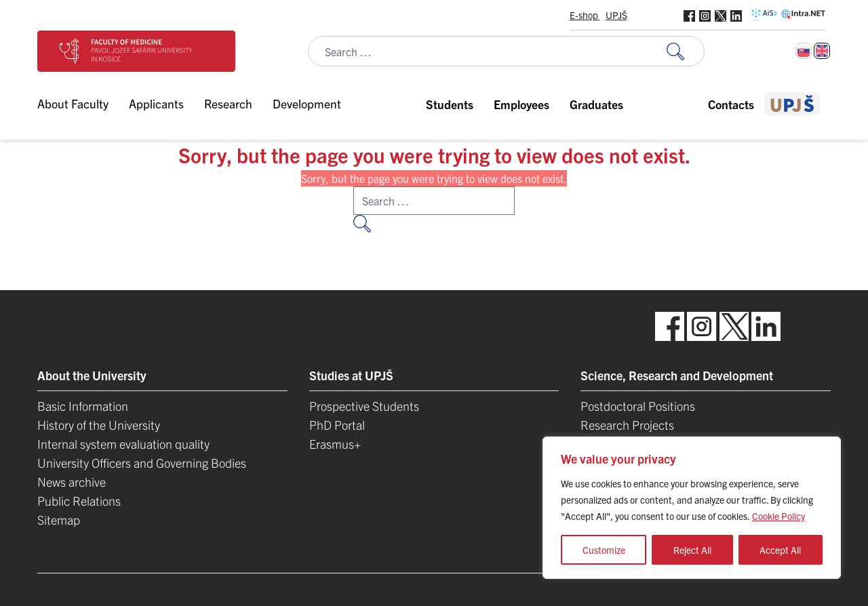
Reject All (692, 550)
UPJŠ (616, 15)
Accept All (780, 550)
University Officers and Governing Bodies (142, 463)
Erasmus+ (335, 444)
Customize (604, 550)
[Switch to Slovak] (804, 51)
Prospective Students (364, 406)
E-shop (585, 15)
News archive (72, 482)
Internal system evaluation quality (123, 444)
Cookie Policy (778, 516)
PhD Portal (337, 425)
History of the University (99, 425)
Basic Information (83, 406)
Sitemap (59, 520)
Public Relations (79, 501)
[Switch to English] (822, 51)
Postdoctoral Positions (638, 406)
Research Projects (627, 425)
